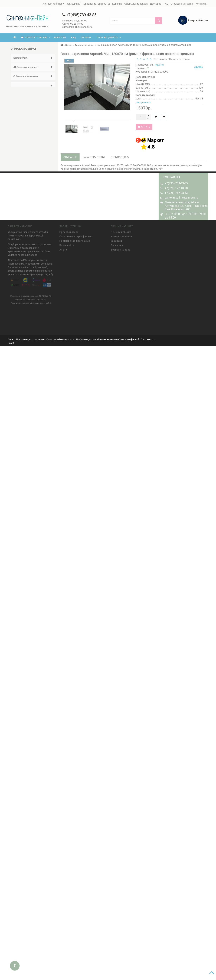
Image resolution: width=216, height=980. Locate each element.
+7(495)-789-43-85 (176, 183)
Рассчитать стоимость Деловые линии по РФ (31, 302)
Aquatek (159, 65)
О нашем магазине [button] (33, 76)
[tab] (33, 58)
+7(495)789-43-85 (79, 15)
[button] (33, 84)
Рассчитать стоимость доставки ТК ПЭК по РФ (31, 295)
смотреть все (143, 102)
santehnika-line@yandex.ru (181, 198)
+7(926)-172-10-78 (176, 188)
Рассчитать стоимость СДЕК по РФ (31, 298)
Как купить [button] (33, 58)
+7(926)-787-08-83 (176, 193)
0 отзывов (160, 59)
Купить (144, 127)
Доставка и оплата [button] (33, 67)
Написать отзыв (179, 59)
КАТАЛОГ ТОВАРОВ (36, 37)
